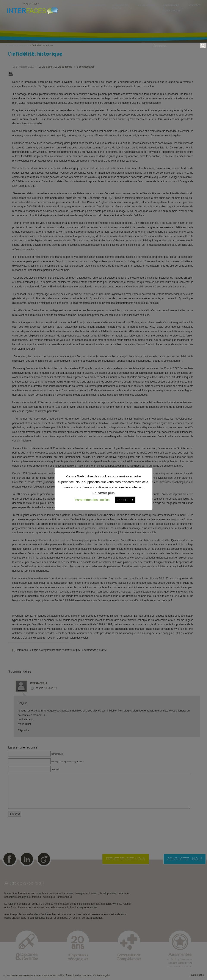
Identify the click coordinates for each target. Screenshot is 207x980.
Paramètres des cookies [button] (92, 500)
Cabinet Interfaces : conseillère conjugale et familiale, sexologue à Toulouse (31, 10)
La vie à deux (22, 45)
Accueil (10, 45)
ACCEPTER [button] (125, 500)
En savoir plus (104, 493)
